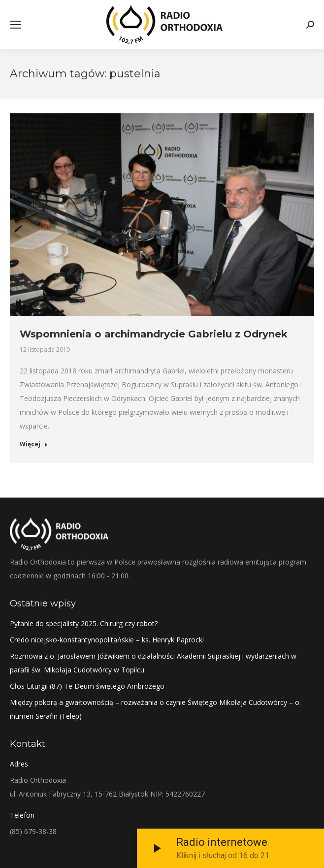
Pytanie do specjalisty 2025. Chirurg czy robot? (84, 623)
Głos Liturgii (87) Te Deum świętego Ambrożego (87, 686)
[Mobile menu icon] (16, 25)
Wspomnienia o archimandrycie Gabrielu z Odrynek (154, 334)
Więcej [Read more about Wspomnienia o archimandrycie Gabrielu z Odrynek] (34, 444)
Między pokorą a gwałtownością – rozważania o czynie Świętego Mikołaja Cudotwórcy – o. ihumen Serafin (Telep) (155, 709)
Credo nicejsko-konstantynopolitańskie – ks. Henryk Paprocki (107, 640)
